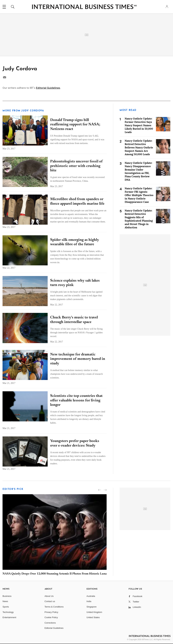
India (89, 601)
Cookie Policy (51, 617)
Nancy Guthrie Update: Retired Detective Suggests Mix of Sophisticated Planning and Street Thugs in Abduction (139, 219)
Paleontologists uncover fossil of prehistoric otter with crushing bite (76, 166)
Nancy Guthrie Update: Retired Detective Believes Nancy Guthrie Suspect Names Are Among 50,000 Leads (139, 147)
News (5, 601)
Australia (91, 596)
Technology (8, 612)
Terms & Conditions (54, 607)
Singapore (91, 607)
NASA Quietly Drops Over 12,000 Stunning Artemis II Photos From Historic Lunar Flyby (59, 574)
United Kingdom (94, 612)
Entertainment (9, 617)
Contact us (50, 601)
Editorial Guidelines (48, 88)
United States (93, 617)
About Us (49, 596)
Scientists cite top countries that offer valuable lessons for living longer (76, 401)
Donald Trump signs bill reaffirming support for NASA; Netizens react (75, 125)
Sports (6, 607)
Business (7, 596)
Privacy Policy (51, 612)
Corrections (50, 623)
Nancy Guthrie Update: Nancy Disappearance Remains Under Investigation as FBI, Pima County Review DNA (139, 171)
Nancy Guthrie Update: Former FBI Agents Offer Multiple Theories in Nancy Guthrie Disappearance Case (139, 195)
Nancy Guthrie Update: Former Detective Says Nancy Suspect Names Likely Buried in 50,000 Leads (139, 125)
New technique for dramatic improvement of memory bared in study (78, 359)
